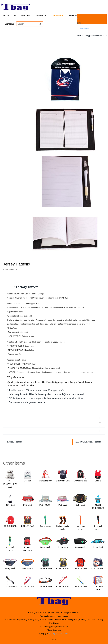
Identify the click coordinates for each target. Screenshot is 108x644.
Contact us (9, 24)
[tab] (54, 280)
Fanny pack (45, 547)
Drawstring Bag (45, 481)
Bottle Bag (10, 505)
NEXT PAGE (88, 442)
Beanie (98, 481)
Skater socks (45, 526)
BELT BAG (80, 505)
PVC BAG (28, 505)
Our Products (57, 15)
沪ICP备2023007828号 (59, 634)
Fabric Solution (75, 15)
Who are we (41, 15)
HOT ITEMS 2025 (22, 15)
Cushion (28, 481)
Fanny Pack (98, 547)
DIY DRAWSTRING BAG (10, 484)
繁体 (54, 640)
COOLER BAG (10, 526)
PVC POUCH (45, 505)
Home (6, 15)
